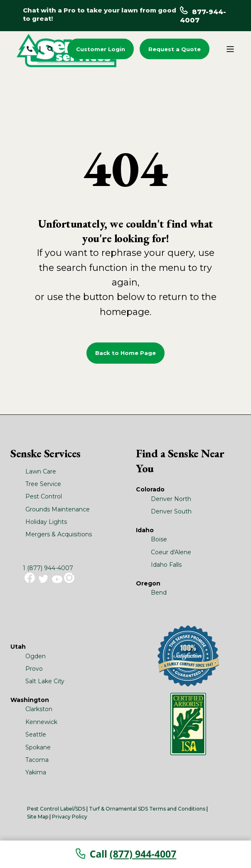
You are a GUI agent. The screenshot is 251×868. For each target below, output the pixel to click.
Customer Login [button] (101, 49)
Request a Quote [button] (175, 49)
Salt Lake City (45, 681)
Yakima (36, 772)
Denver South (171, 511)
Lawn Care (41, 471)
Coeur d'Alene (171, 552)
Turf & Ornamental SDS (118, 809)
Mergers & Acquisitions (59, 534)
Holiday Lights (46, 522)
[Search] (51, 48)
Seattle (36, 734)
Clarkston (39, 709)
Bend (159, 593)
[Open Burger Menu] (230, 49)
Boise (159, 539)
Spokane (38, 747)
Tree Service (43, 484)
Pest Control (44, 496)
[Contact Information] (30, 48)
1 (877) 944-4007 (48, 568)
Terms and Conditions (177, 809)
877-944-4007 (203, 16)
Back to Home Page (125, 353)
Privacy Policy (70, 817)
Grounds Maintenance (58, 509)
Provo (34, 669)
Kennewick (41, 722)
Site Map (38, 817)
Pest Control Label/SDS (56, 809)
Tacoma (37, 760)
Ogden (36, 656)
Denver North (171, 499)
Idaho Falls (166, 565)
